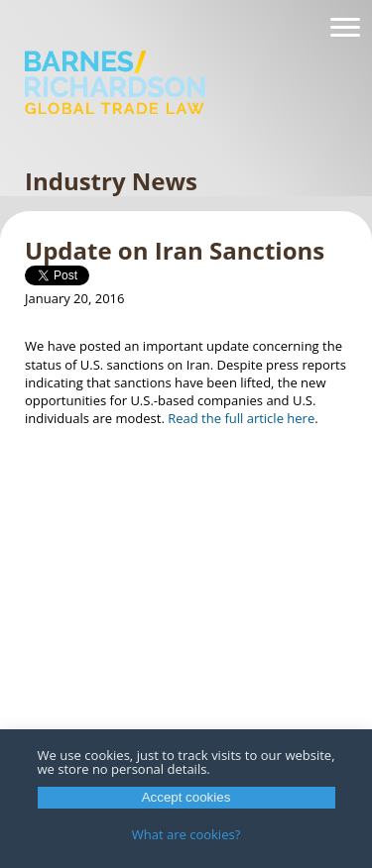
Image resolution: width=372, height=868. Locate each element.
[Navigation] (345, 28)
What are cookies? (186, 834)
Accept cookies (186, 797)
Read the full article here (241, 418)
